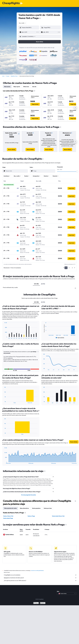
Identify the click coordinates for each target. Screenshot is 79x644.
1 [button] (66, 268)
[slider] (77, 172)
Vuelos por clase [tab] (48, 508)
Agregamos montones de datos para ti (40, 578)
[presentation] (40, 18)
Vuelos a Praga (31, 516)
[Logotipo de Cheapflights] (11, 3)
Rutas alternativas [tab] (24, 508)
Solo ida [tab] (34, 87)
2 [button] (69, 268)
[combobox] (22, 23)
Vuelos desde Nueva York (58, 516)
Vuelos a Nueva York (8, 516)
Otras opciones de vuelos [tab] (10, 508)
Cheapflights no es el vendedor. (40, 575)
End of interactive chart (4, 337)
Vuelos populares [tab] (36, 508)
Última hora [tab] (26, 87)
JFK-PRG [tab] (43, 284)
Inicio (3, 76)
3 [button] (72, 268)
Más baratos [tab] (7, 87)
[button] (28, 32)
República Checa (14, 76)
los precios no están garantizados (37, 571)
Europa (8, 76)
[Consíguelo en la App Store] (43, 603)
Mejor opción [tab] (17, 87)
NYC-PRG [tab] (36, 284)
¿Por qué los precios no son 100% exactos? (40, 581)
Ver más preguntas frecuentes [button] (29, 495)
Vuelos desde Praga (8, 518)
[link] (12, 150)
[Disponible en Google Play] (36, 603)
